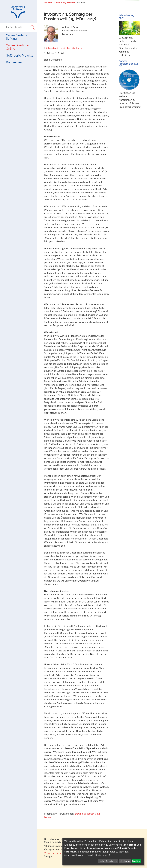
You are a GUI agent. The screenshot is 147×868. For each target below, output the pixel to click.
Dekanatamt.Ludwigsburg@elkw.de (64, 48)
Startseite (48, 2)
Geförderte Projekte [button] (20, 56)
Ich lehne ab (125, 861)
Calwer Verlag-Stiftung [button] (16, 37)
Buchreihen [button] (14, 62)
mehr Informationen (108, 861)
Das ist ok (136, 861)
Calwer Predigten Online (18, 47)
